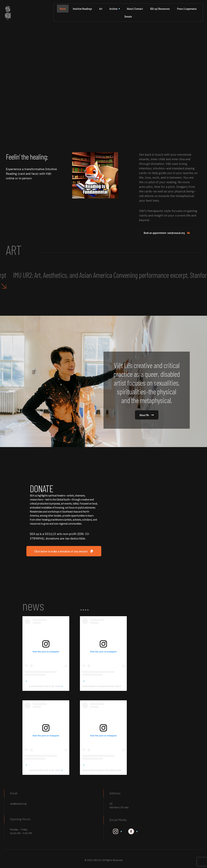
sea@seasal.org (18, 804)
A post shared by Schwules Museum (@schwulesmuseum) (109, 686)
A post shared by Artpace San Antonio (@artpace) (105, 770)
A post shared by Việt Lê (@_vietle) (46, 686)
